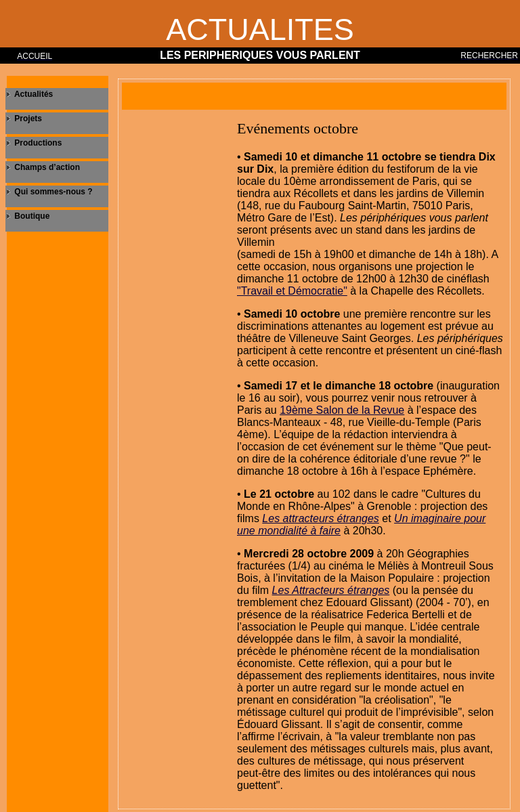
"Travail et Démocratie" (292, 291)
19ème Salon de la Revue (342, 410)
